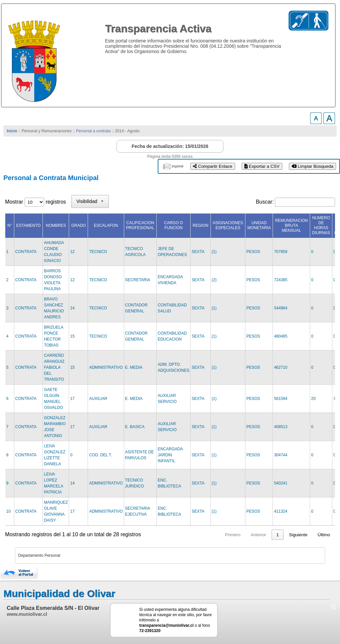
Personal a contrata (93, 131)
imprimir (178, 166)
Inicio (12, 131)
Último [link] (324, 535)
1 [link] (252, 535)
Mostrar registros (35, 202)
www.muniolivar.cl (27, 614)
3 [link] (277, 535)
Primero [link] (207, 535)
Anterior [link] (233, 535)
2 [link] (265, 535)
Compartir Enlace (213, 166)
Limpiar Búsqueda (312, 166)
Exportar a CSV (262, 166)
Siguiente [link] (298, 535)
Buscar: (265, 202)
